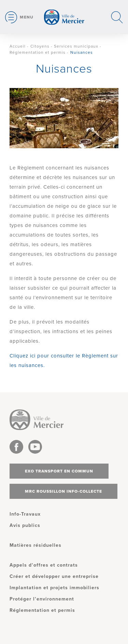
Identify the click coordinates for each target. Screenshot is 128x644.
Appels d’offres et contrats (44, 565)
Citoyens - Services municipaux (64, 46)
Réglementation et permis (38, 52)
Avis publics (25, 525)
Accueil (18, 46)
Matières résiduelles (35, 545)
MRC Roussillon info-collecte (63, 491)
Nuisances (82, 52)
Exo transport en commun (59, 471)
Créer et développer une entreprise (54, 576)
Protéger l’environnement (42, 599)
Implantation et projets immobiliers (54, 588)
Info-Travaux (25, 514)
